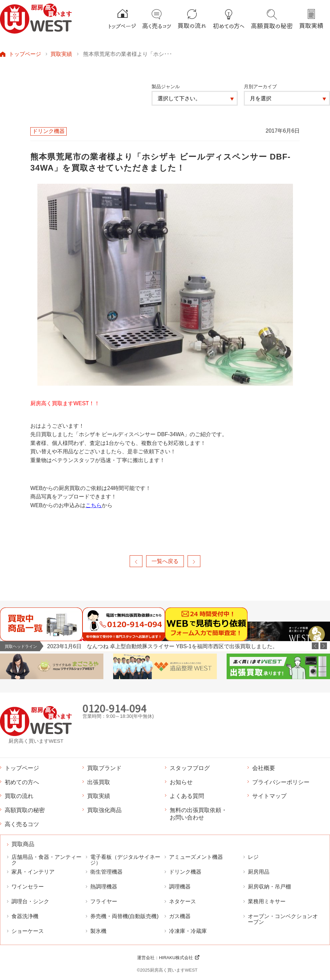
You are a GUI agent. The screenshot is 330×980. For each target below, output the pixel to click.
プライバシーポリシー (281, 782)
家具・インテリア (33, 872)
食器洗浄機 (25, 916)
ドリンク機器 (185, 872)
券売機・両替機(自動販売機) (124, 916)
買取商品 (23, 844)
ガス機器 (180, 916)
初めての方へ (22, 782)
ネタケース (183, 901)
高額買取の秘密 (25, 810)
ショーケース (28, 931)
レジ (253, 857)
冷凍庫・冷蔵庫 (188, 931)
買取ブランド (104, 768)
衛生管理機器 (106, 872)
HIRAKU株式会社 (176, 958)
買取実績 (61, 54)
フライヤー (104, 901)
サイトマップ (269, 796)
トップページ (25, 54)
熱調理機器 (104, 887)
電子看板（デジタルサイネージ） (125, 860)
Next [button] (324, 646)
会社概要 (264, 768)
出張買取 (99, 782)
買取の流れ (19, 796)
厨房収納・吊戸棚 (269, 887)
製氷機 (98, 931)
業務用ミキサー (267, 901)
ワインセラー (28, 887)
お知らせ (181, 782)
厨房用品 (259, 872)
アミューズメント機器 (196, 857)
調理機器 (180, 887)
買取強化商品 (104, 810)
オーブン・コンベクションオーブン (283, 919)
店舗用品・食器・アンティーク (46, 860)
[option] (188, 646)
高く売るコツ (22, 824)
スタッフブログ (190, 768)
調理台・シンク (30, 901)
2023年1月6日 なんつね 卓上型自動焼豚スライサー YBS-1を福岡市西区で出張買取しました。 (162, 646)
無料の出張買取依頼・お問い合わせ (198, 814)
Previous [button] (315, 646)
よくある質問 (187, 796)
